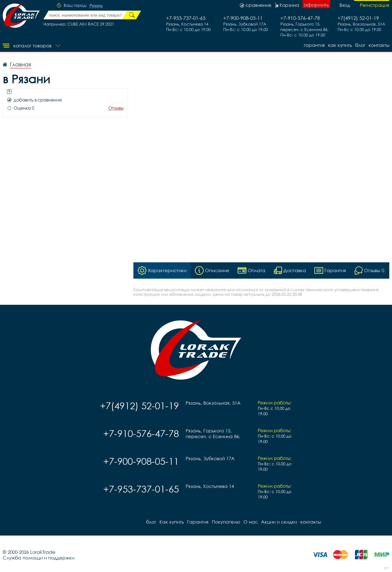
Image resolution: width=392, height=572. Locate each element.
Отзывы (116, 108)
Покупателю (226, 522)
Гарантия (314, 45)
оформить (316, 5)
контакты (379, 45)
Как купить (340, 45)
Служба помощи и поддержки (39, 558)
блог (360, 45)
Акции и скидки (279, 522)
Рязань (96, 6)
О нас (251, 522)
